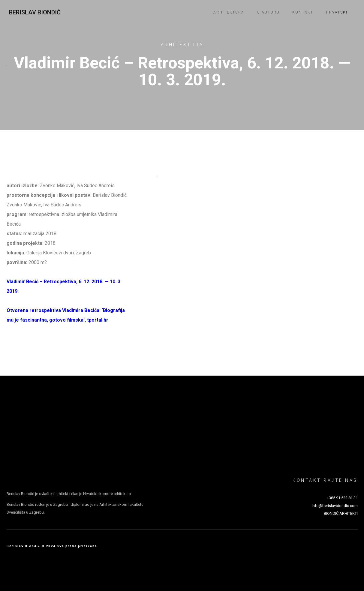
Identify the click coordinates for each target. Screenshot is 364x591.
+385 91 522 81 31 (342, 498)
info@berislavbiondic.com (335, 506)
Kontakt (303, 12)
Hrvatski (337, 12)
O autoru (268, 12)
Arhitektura (229, 12)
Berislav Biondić (35, 12)
